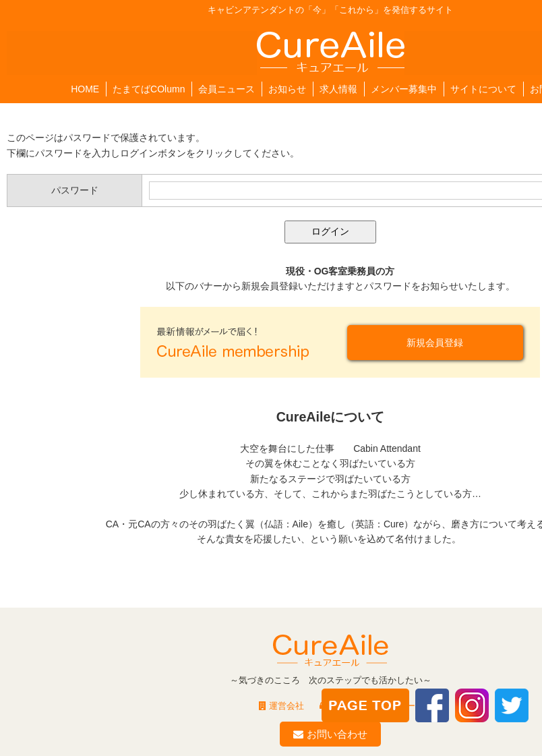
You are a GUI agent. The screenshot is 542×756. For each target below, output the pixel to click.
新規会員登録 (435, 343)
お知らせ (287, 89)
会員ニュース (227, 89)
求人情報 (338, 89)
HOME (85, 89)
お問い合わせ (330, 734)
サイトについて (483, 89)
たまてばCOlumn (149, 89)
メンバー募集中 (404, 89)
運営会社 (281, 706)
